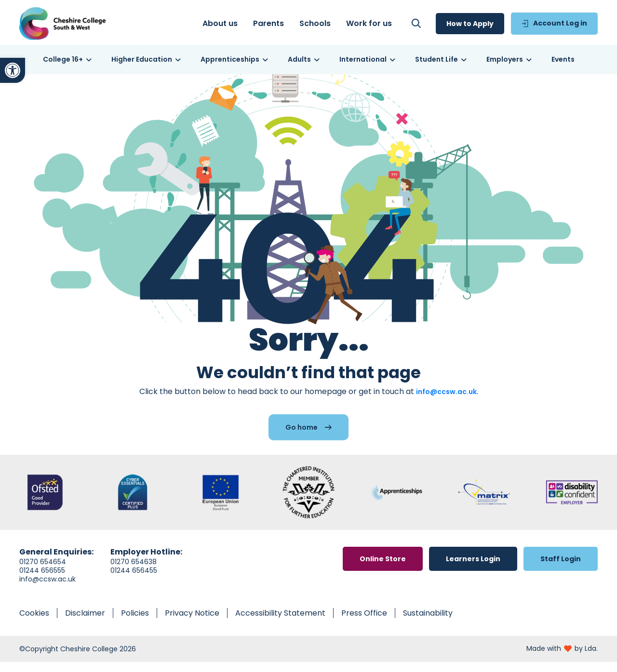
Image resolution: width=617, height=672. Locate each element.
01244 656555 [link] (42, 580)
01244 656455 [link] (134, 580)
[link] (13, 70)
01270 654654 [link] (43, 572)
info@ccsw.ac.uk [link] (446, 402)
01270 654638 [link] (134, 572)
